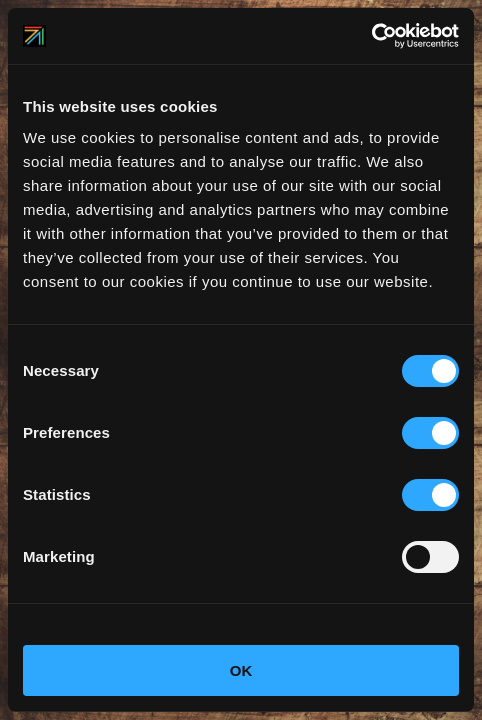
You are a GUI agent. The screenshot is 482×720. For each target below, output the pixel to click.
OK (241, 670)
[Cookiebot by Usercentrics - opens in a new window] (371, 36)
